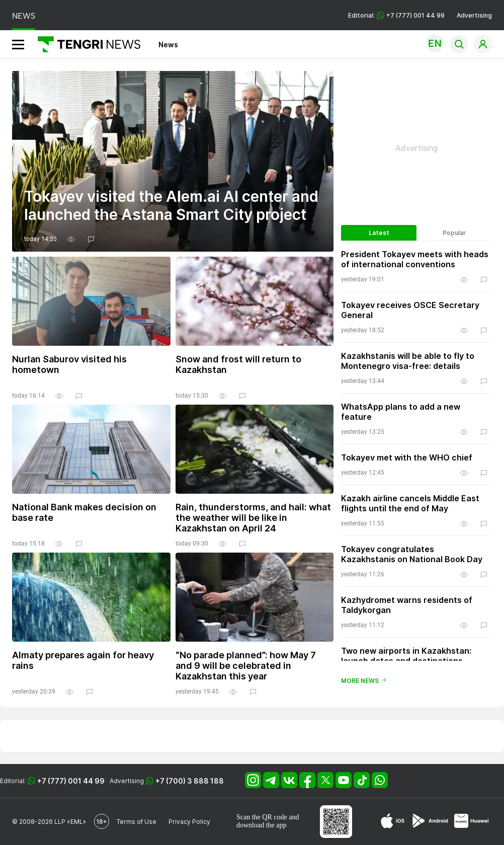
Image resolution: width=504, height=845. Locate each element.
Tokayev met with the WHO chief (407, 457)
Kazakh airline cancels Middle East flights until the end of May (410, 503)
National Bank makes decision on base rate (84, 512)
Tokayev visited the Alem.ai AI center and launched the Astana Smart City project (171, 205)
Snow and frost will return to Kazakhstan (238, 364)
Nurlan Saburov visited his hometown (69, 364)
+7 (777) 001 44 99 (71, 781)
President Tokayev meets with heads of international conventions (415, 259)
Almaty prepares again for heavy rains (83, 660)
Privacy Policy (189, 822)
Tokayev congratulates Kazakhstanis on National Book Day (412, 554)
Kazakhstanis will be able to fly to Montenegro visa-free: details (408, 361)
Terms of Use (137, 822)
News (168, 45)
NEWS (24, 16)
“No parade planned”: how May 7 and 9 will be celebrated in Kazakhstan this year (246, 666)
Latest (379, 233)
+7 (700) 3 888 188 (190, 781)
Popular (454, 233)
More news (364, 681)
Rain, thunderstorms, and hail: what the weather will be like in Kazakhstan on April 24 (253, 518)
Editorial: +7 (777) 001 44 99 (396, 15)
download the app (262, 825)
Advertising (474, 15)
